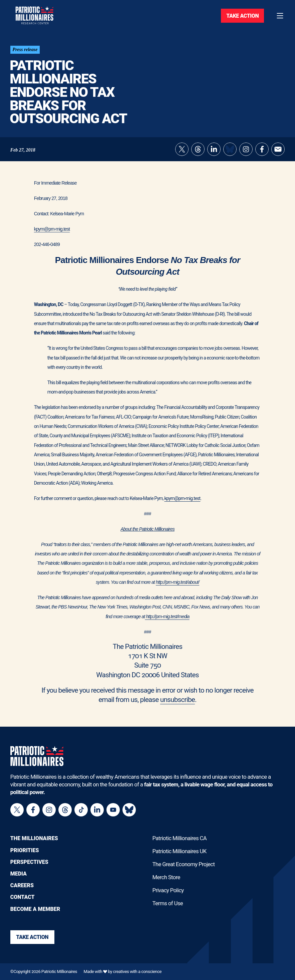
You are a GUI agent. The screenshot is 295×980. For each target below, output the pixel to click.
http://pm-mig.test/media (167, 617)
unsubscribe (178, 700)
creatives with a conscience (137, 972)
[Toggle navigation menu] (280, 16)
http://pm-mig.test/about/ (178, 582)
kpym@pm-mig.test (52, 229)
